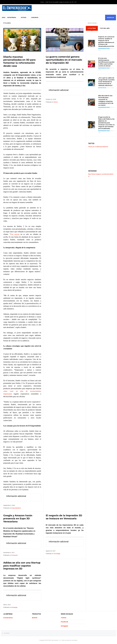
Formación (15, 555)
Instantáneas (12, 18)
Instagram (64, 625)
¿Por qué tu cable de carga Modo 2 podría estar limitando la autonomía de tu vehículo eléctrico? (106, 82)
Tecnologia (57, 553)
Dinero (56, 102)
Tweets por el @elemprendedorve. (98, 147)
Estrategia (14, 607)
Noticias (24, 18)
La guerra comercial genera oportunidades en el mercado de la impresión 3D (64, 60)
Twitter (64, 617)
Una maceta (15, 234)
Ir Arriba (7, 633)
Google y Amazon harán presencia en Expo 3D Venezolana (18, 518)
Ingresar (111, 18)
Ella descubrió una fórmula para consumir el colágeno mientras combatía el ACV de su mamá (106, 100)
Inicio (4, 18)
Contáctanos (8, 617)
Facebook (64, 621)
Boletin (35, 617)
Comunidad (35, 18)
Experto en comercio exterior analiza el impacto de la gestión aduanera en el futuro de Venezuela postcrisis (106, 41)
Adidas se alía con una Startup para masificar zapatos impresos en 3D (22, 565)
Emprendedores (16, 508)
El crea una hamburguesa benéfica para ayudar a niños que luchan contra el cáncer (106, 62)
